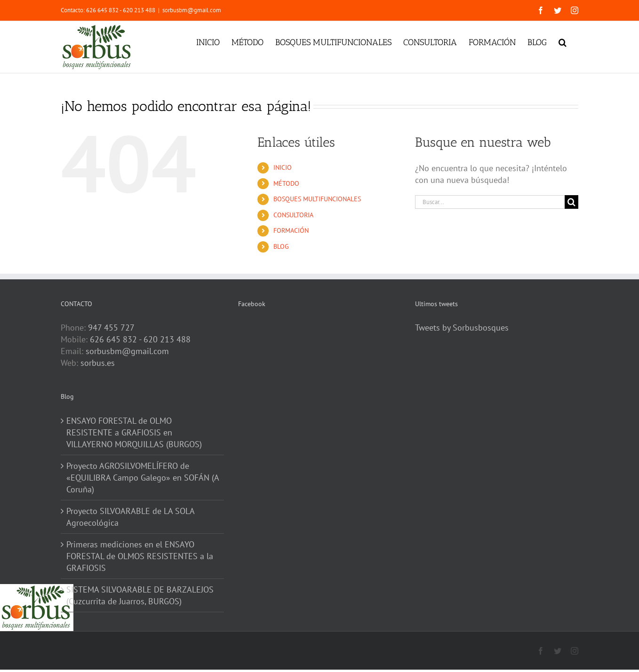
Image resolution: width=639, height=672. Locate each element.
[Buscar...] (490, 202)
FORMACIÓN (291, 230)
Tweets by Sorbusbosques (462, 328)
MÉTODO (286, 183)
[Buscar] (571, 202)
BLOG (281, 246)
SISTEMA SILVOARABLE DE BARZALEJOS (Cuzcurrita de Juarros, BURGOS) (140, 595)
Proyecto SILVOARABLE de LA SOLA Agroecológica (130, 517)
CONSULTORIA (293, 215)
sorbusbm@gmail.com (192, 10)
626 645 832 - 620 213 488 (140, 339)
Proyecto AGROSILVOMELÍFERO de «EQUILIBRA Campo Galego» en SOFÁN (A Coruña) (143, 478)
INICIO (283, 167)
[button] (563, 41)
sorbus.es (98, 363)
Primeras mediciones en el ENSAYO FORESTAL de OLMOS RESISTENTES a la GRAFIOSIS (140, 556)
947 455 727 (111, 328)
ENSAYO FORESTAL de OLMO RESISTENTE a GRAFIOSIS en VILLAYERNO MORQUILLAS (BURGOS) (134, 432)
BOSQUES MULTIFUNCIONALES (317, 199)
